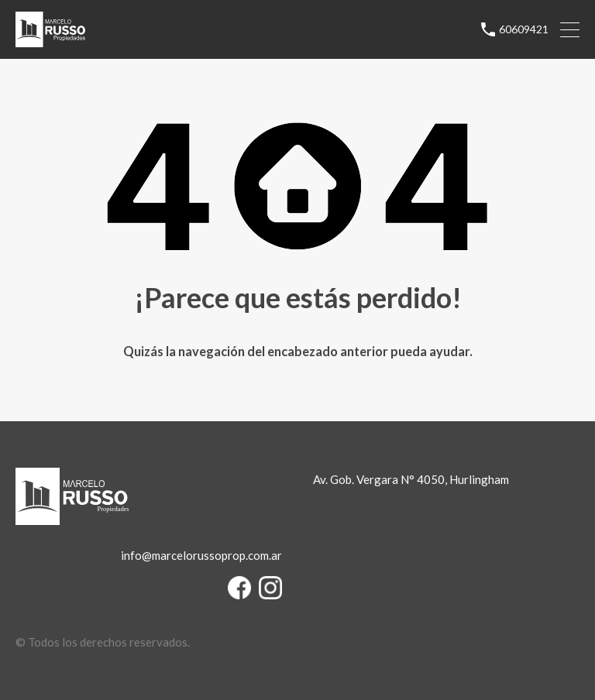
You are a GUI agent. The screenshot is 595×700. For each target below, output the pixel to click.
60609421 (524, 29)
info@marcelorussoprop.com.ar (201, 555)
